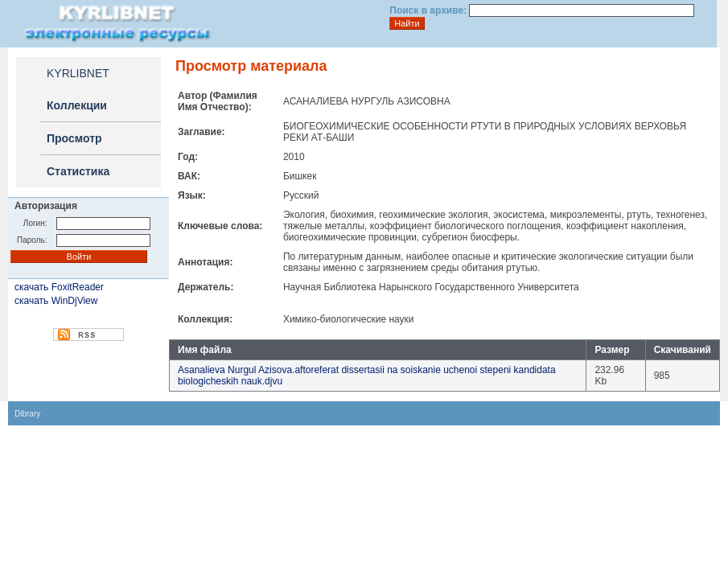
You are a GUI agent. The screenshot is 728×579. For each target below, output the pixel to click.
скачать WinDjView (56, 301)
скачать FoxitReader (59, 287)
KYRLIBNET (78, 73)
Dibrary (27, 414)
